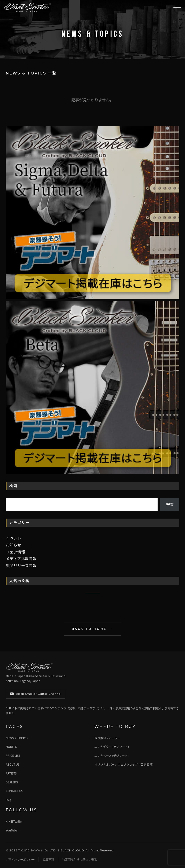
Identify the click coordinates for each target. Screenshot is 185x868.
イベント (13, 538)
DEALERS (12, 782)
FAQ (8, 800)
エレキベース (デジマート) (112, 755)
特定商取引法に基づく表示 (79, 859)
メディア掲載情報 (21, 558)
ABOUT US (13, 764)
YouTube (12, 830)
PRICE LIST (13, 755)
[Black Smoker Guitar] (27, 8)
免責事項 (48, 859)
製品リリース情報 (21, 565)
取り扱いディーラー (107, 738)
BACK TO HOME (89, 629)
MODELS (11, 747)
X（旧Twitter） (16, 821)
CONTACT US (14, 791)
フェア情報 (15, 552)
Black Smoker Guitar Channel (36, 694)
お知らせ (13, 545)
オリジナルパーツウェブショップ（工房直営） (125, 764)
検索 (170, 504)
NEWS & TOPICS (17, 738)
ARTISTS (11, 773)
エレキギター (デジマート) (112, 747)
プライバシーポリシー (20, 859)
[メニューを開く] (177, 8)
